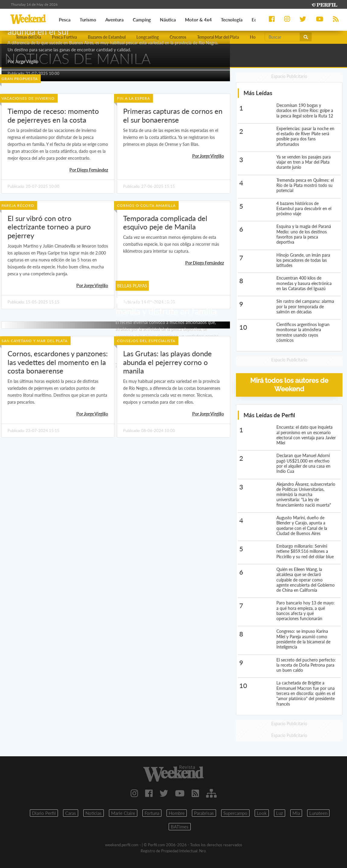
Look (262, 813)
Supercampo (235, 813)
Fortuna (152, 813)
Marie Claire (123, 813)
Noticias (94, 813)
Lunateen (318, 813)
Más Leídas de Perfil (269, 415)
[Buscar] (282, 37)
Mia (296, 813)
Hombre (177, 813)
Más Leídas (258, 93)
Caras (71, 813)
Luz (280, 813)
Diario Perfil (44, 813)
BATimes (180, 827)
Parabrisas (204, 813)
